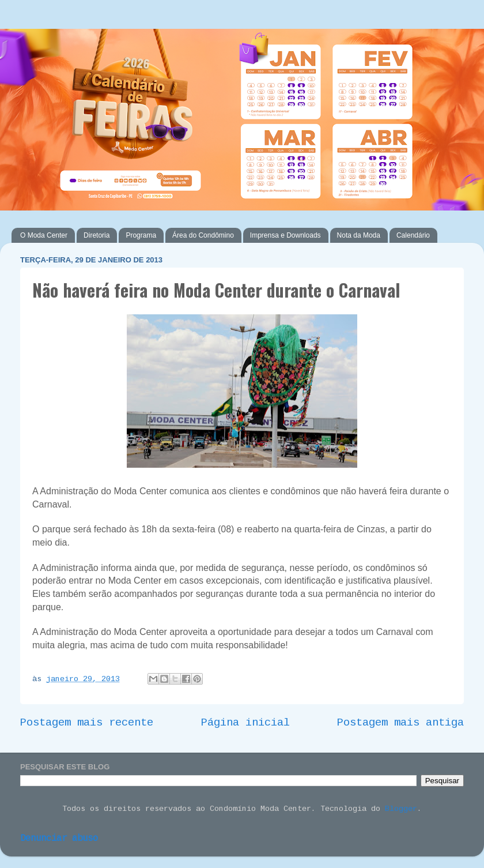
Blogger (401, 809)
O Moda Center (44, 235)
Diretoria (97, 235)
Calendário (413, 235)
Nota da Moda (359, 235)
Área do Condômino (203, 235)
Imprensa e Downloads (286, 235)
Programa (141, 235)
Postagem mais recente (87, 723)
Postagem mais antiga (400, 723)
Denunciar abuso (59, 839)
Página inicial (245, 723)
